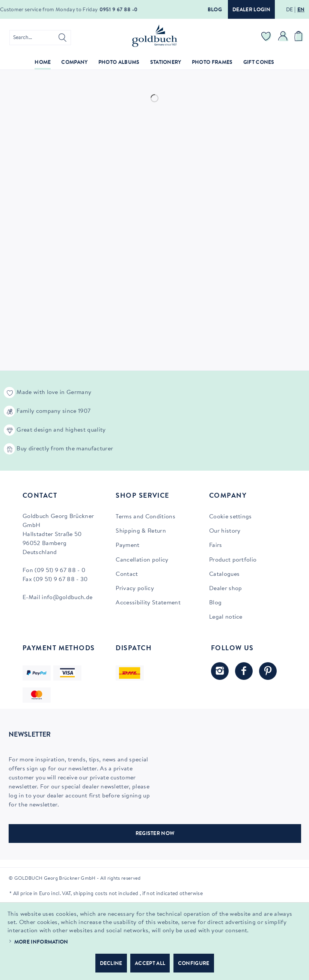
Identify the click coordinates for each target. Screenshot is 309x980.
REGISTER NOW (155, 834)
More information (41, 942)
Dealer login (251, 10)
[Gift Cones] (259, 63)
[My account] (283, 38)
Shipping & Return (141, 531)
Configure (194, 964)
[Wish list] (266, 38)
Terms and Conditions (145, 517)
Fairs (216, 545)
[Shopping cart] (300, 38)
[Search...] (40, 38)
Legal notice (226, 617)
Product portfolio (233, 560)
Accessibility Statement (148, 603)
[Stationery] (166, 63)
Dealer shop (226, 589)
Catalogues (224, 574)
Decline (111, 964)
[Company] (74, 63)
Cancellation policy (142, 560)
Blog (215, 10)
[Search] (63, 38)
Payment (127, 545)
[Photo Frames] (212, 63)
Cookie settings (231, 517)
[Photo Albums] (119, 63)
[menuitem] (40, 38)
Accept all (150, 964)
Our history (225, 531)
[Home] (43, 63)
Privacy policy (135, 589)
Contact (127, 574)
